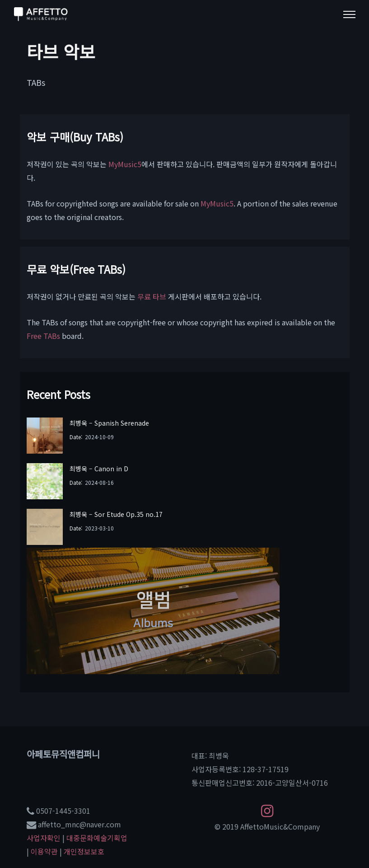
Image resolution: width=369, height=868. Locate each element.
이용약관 (44, 851)
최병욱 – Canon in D (99, 469)
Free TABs (43, 336)
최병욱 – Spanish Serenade (109, 423)
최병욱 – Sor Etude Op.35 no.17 (116, 514)
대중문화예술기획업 (97, 838)
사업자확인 (44, 838)
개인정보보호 (84, 851)
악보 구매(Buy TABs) (75, 137)
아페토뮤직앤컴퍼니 (63, 754)
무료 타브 (152, 296)
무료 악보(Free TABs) (76, 269)
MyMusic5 (125, 164)
